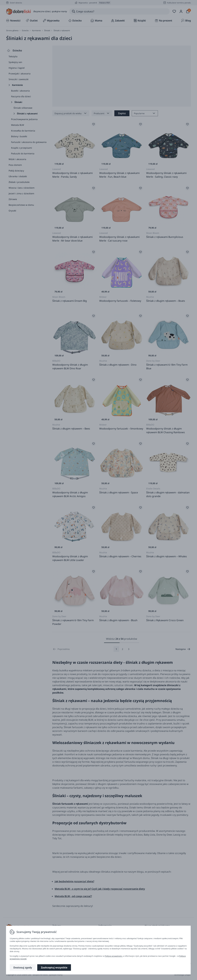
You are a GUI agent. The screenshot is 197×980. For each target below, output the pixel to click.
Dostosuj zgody (23, 967)
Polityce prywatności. (114, 956)
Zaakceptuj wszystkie (54, 967)
